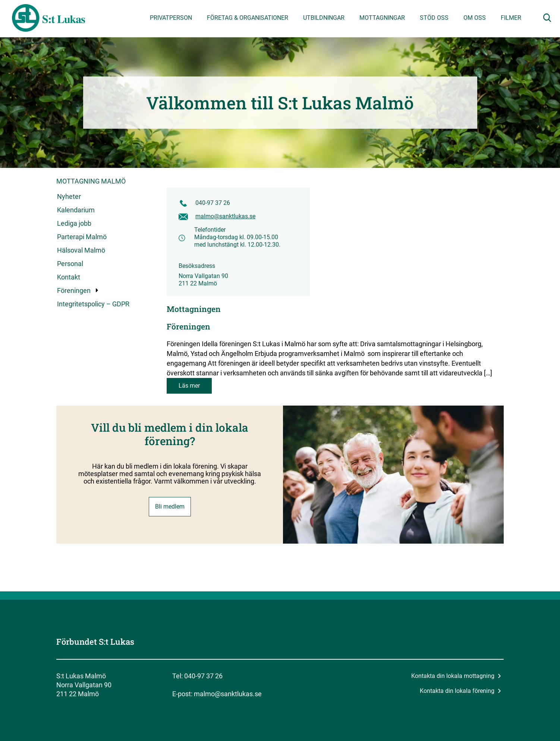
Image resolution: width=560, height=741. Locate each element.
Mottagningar (382, 18)
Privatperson (171, 18)
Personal (70, 264)
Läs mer (189, 386)
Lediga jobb (74, 223)
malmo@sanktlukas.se (225, 216)
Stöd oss (434, 18)
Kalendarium (76, 210)
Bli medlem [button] (170, 506)
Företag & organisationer (248, 18)
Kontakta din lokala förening (460, 691)
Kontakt (69, 277)
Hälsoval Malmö (81, 250)
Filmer (511, 18)
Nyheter (69, 196)
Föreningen (74, 290)
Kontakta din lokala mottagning (456, 676)
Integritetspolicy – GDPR (93, 304)
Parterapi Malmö (82, 237)
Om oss (475, 18)
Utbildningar (324, 18)
